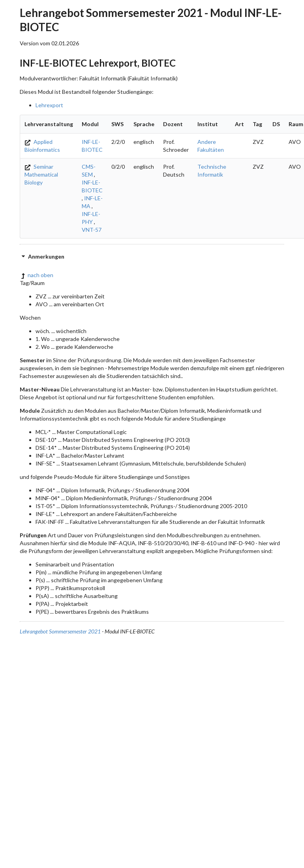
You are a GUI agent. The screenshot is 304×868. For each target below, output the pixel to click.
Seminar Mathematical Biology (41, 174)
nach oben (37, 275)
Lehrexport (49, 105)
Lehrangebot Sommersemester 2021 (60, 631)
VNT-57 (92, 230)
